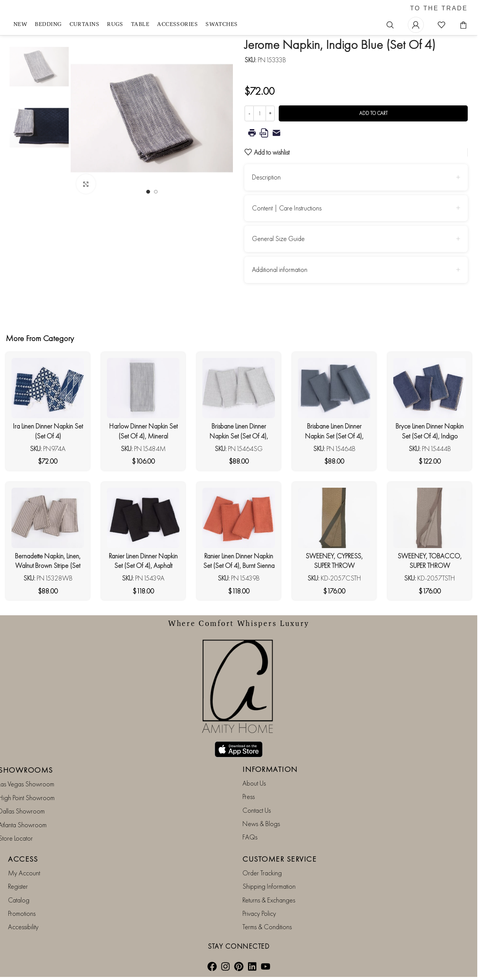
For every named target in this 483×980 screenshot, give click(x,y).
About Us (254, 783)
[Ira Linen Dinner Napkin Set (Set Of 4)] (48, 388)
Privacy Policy (259, 913)
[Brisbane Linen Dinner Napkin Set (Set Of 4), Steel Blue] (334, 388)
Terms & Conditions (267, 927)
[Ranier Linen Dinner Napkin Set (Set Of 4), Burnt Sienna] (239, 518)
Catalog (19, 900)
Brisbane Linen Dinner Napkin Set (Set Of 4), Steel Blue (334, 436)
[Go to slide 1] (148, 192)
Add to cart (373, 113)
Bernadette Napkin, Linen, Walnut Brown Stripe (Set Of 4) (48, 565)
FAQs (250, 837)
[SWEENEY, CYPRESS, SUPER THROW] (334, 518)
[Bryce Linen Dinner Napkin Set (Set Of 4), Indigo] (430, 388)
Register (18, 886)
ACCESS (23, 859)
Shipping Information (269, 886)
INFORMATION (270, 769)
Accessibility (23, 927)
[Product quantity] (260, 113)
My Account (24, 873)
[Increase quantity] (270, 113)
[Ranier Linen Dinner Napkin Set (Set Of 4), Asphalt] (143, 518)
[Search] (390, 25)
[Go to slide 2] (156, 192)
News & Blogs (261, 824)
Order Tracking (262, 873)
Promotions (22, 913)
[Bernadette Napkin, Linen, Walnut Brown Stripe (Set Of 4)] (48, 518)
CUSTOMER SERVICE (279, 859)
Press (249, 796)
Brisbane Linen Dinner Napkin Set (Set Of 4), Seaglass (239, 436)
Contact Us (257, 810)
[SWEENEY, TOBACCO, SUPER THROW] (430, 518)
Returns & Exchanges (269, 900)
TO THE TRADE (439, 8)
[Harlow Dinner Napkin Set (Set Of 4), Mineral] (143, 388)
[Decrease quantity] (249, 113)
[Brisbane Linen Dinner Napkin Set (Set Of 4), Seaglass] (239, 388)
